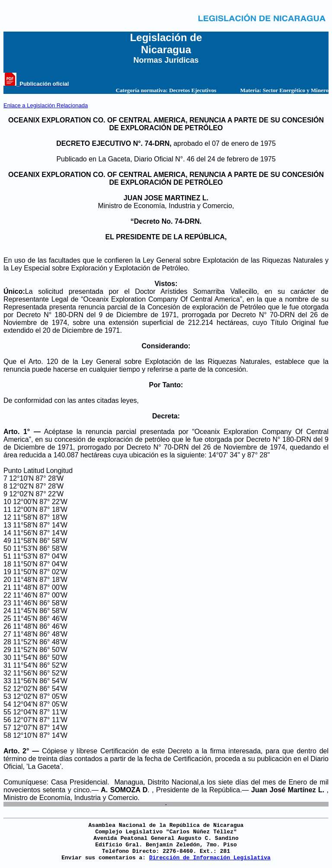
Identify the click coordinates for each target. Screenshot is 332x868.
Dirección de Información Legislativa (210, 858)
